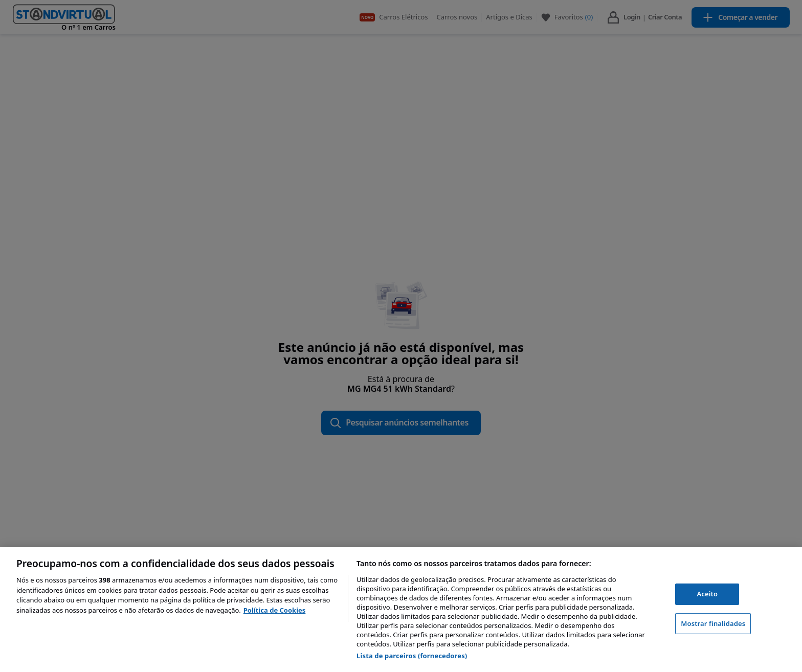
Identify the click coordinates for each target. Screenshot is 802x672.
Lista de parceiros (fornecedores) (412, 656)
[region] (401, 610)
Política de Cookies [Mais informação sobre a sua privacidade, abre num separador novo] (275, 610)
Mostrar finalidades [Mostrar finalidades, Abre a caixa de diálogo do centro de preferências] (713, 623)
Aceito (707, 594)
